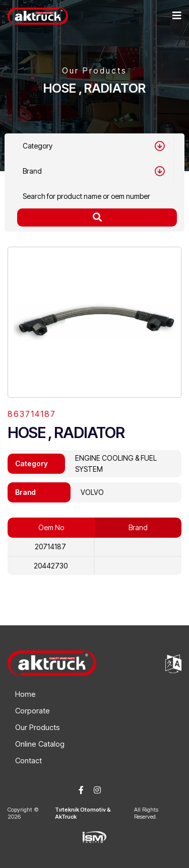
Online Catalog (40, 744)
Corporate (33, 711)
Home (25, 694)
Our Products (38, 727)
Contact (28, 761)
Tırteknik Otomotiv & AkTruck (83, 813)
